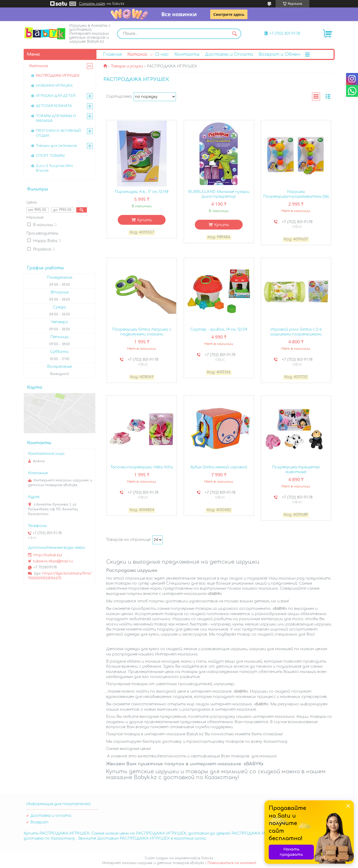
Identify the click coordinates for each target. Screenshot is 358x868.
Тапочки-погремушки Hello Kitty (142, 467)
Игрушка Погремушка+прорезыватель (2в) (296, 194)
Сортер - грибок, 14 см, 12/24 (219, 329)
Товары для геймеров (56, 146)
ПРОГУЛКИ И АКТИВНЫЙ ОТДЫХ (58, 133)
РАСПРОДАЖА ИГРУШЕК (58, 76)
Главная (112, 54)
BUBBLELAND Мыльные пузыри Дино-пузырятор (219, 194)
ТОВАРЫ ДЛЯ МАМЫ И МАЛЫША (56, 118)
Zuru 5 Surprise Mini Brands (54, 168)
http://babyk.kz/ (48, 555)
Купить (144, 220)
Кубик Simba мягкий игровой (219, 467)
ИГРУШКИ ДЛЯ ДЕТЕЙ (56, 96)
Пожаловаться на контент (232, 863)
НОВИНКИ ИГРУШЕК (54, 86)
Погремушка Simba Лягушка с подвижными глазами (142, 332)
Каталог (137, 54)
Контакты (187, 54)
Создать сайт (92, 4)
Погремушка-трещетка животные (296, 470)
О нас (162, 54)
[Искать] (235, 34)
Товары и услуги (127, 66)
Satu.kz (207, 858)
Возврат (39, 822)
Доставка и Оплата (229, 54)
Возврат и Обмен (279, 54)
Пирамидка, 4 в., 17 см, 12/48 (142, 192)
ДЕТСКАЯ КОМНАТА (54, 106)
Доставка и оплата (51, 816)
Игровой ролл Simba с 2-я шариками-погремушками (296, 332)
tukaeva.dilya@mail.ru (53, 561)
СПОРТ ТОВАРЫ (50, 156)
